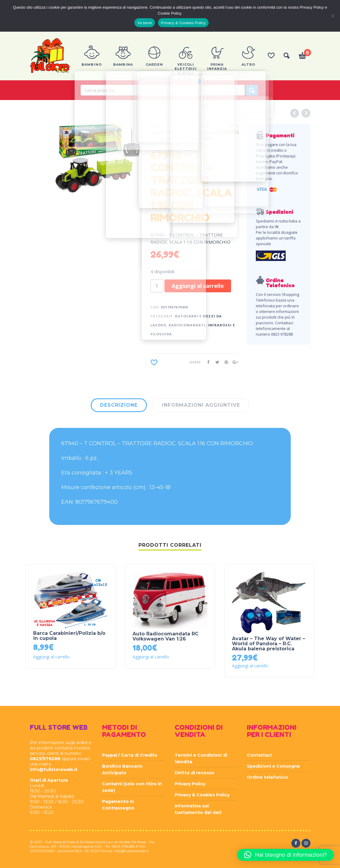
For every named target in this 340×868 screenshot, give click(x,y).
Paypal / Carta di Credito (130, 755)
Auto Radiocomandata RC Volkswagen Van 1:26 (166, 636)
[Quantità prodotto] (157, 286)
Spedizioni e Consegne (273, 766)
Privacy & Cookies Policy (202, 795)
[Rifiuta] (333, 16)
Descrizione (119, 405)
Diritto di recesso (194, 773)
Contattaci (259, 755)
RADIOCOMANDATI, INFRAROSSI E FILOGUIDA (195, 132)
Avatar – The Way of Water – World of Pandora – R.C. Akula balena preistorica (269, 644)
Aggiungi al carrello (198, 286)
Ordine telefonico (267, 777)
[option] (98, 158)
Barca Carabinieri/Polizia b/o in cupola (69, 636)
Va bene (145, 23)
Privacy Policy (190, 784)
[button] (286, 855)
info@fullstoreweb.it (54, 769)
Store (157, 126)
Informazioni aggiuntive (201, 405)
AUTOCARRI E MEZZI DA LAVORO (182, 138)
